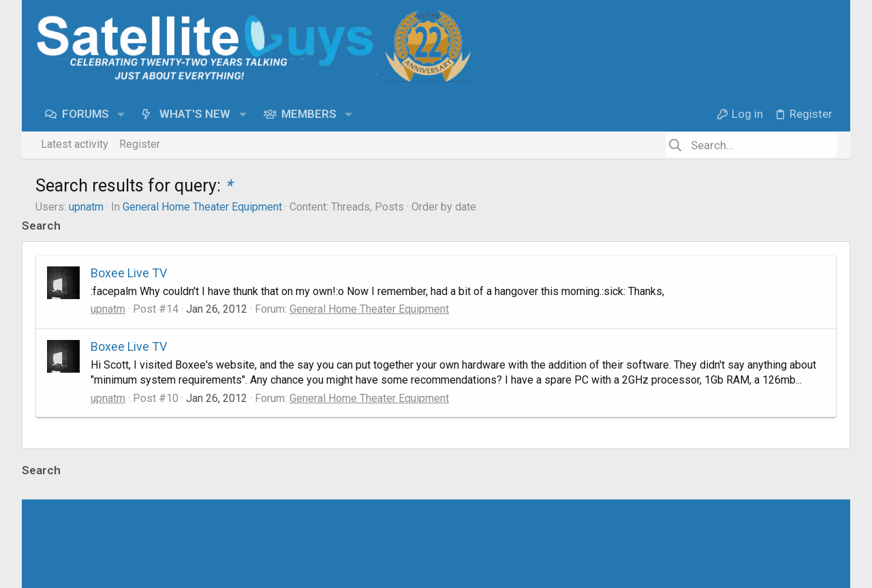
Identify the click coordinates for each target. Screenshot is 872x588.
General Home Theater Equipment (202, 207)
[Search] (751, 145)
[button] (122, 114)
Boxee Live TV (129, 273)
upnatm (86, 207)
